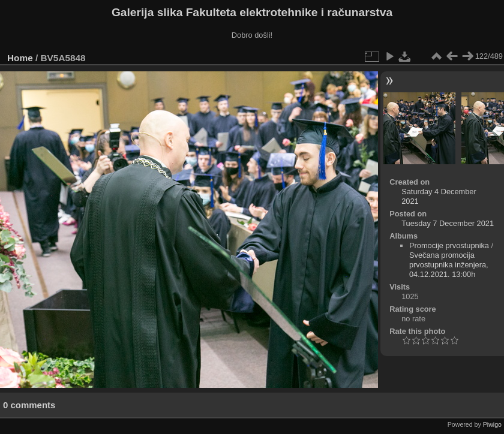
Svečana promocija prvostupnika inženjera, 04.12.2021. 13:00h (449, 265)
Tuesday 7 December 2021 (448, 223)
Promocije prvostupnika (449, 245)
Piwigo (492, 424)
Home (20, 58)
